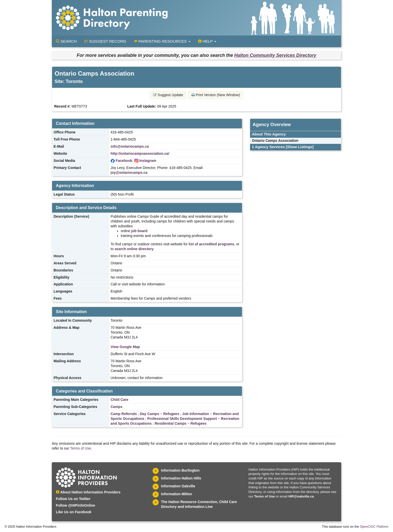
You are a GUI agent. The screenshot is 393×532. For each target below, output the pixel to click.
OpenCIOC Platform (374, 527)
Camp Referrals (124, 414)
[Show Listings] (300, 147)
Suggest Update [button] (168, 95)
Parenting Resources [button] (162, 41)
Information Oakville (178, 486)
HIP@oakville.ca (301, 496)
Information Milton (176, 494)
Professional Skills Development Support (182, 419)
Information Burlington (180, 470)
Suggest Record (105, 41)
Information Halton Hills (181, 478)
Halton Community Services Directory (275, 55)
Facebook (124, 161)
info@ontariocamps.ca (130, 146)
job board (139, 231)
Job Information (196, 414)
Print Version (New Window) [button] (216, 95)
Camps (117, 407)
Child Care (120, 400)
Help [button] (207, 41)
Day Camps (150, 414)
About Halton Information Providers (88, 492)
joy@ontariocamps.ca (129, 173)
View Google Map (125, 347)
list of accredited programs (211, 244)
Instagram (148, 161)
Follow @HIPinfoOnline (75, 505)
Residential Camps (170, 423)
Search (66, 41)
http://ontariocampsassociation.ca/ (140, 153)
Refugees (171, 414)
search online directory (134, 249)
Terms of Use (80, 448)
